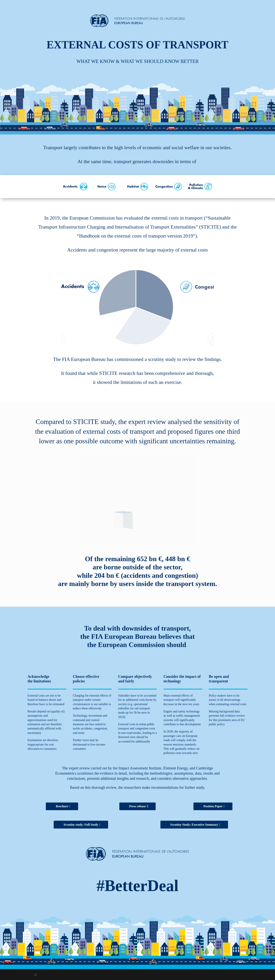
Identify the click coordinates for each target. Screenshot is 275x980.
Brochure (62, 806)
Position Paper (213, 806)
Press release (138, 806)
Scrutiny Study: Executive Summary (194, 825)
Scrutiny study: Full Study (81, 825)
